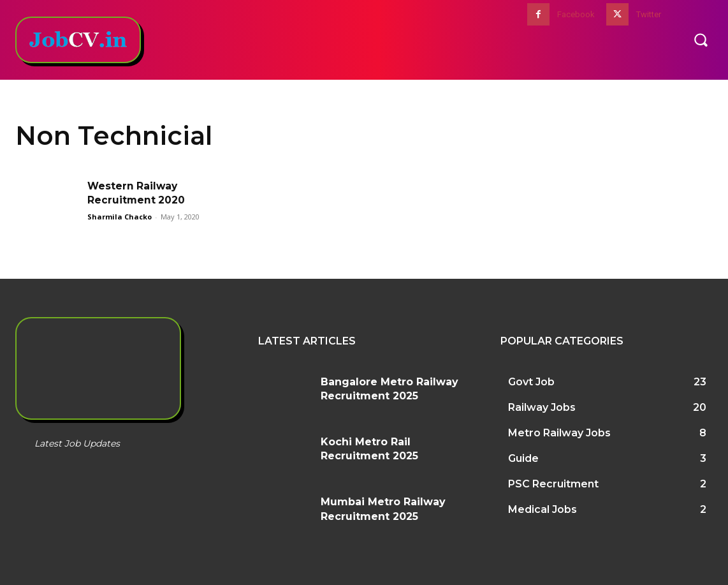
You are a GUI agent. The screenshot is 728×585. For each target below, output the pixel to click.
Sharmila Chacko (120, 217)
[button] (701, 40)
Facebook (576, 14)
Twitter (649, 14)
